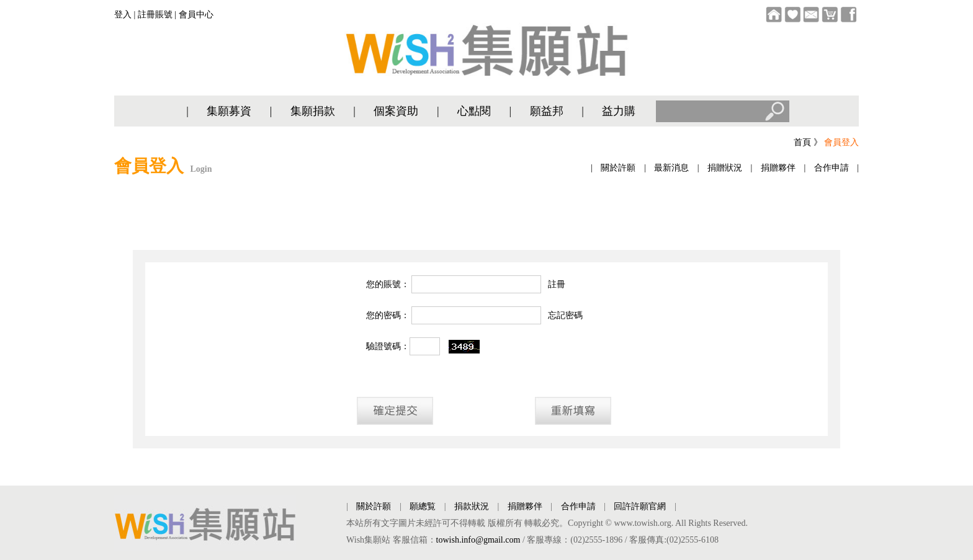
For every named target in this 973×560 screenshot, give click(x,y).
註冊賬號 (155, 15)
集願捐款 (313, 111)
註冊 (557, 284)
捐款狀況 (472, 506)
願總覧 (423, 506)
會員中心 (196, 15)
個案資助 (396, 111)
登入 (123, 15)
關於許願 (618, 168)
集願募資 (229, 111)
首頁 (802, 142)
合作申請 (832, 168)
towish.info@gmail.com (478, 540)
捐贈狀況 (725, 168)
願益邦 (547, 111)
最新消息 (671, 168)
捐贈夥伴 (778, 168)
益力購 (619, 111)
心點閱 (474, 111)
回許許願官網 (640, 506)
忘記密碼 (565, 315)
